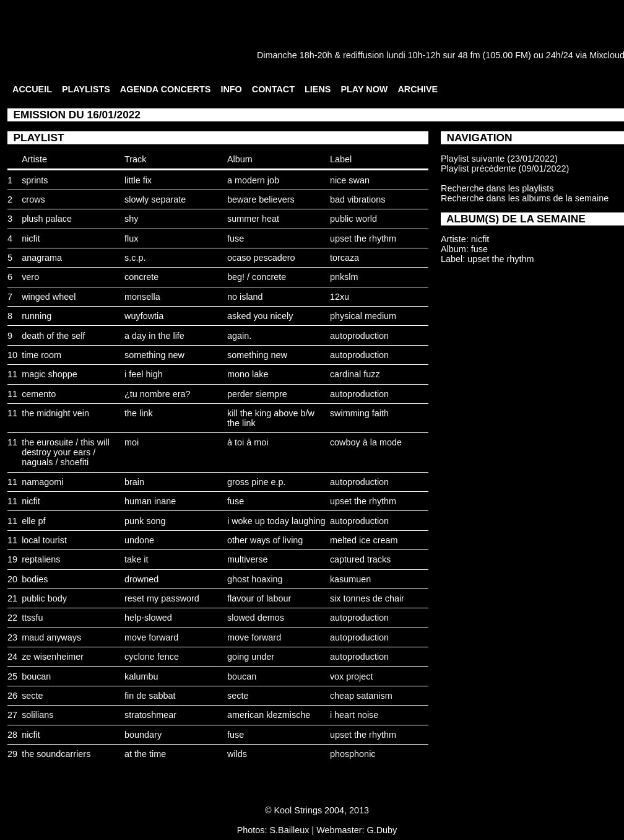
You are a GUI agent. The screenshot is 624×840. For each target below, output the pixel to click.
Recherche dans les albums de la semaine (525, 198)
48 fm (469, 55)
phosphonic (353, 754)
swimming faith (359, 413)
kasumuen (350, 579)
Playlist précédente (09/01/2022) (505, 168)
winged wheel (49, 297)
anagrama (42, 258)
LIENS (318, 89)
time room (41, 355)
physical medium (363, 316)
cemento (39, 394)
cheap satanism (361, 696)
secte (32, 696)
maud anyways (51, 637)
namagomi (42, 482)
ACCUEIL (32, 89)
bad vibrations (358, 199)
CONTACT (273, 89)
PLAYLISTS (86, 89)
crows (33, 199)
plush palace (47, 219)
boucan (36, 676)
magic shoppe (50, 374)
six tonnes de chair (367, 598)
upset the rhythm (363, 238)
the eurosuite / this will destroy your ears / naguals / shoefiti (66, 452)
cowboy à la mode (366, 442)
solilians (37, 715)
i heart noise (354, 715)
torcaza (344, 258)
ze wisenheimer (53, 657)
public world (353, 219)
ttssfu (32, 618)
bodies (35, 579)
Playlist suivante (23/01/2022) (499, 159)
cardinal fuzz (355, 374)
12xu (340, 297)
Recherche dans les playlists (497, 188)
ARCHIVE (418, 89)
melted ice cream (364, 540)
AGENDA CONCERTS (166, 89)
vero (30, 277)
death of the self (53, 336)
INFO (231, 89)
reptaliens (41, 559)
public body (44, 598)
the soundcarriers (56, 754)
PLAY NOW (364, 89)
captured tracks (360, 559)
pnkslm (344, 277)
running (37, 316)
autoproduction (359, 336)
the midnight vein (55, 413)
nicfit (31, 238)
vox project (352, 676)
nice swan (350, 180)
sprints (35, 180)
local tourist (44, 540)
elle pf (33, 521)
